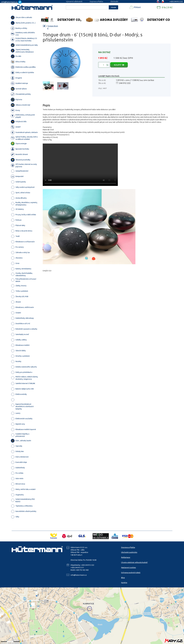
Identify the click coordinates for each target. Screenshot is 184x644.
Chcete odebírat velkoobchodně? (134, 562)
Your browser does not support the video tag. (80, 165)
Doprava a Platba (96, 1)
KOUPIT (119, 65)
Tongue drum (53, 26)
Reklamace (126, 557)
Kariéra (124, 583)
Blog (123, 578)
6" (48, 28)
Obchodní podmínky (129, 552)
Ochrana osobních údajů (131, 573)
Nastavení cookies (128, 567)
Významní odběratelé (74, 1)
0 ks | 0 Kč (167, 7)
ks (104, 65)
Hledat (113, 7)
